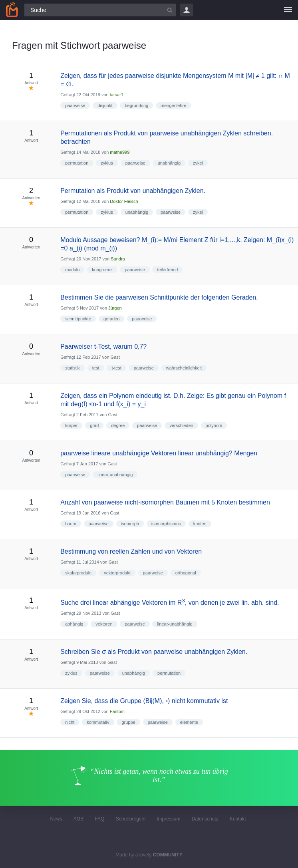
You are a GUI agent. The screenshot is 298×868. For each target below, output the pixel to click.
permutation (77, 163)
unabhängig (169, 163)
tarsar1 (117, 95)
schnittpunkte (78, 319)
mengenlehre (173, 105)
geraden (111, 319)
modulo (72, 270)
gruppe (128, 722)
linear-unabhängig (115, 475)
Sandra (118, 259)
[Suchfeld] (100, 10)
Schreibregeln (131, 819)
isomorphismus (166, 524)
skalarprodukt (78, 573)
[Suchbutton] (170, 10)
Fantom (117, 711)
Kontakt (238, 819)
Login (187, 10)
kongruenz (102, 270)
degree (118, 425)
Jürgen (115, 308)
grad (94, 425)
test (96, 368)
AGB (78, 819)
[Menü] (288, 10)
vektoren (104, 624)
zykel (198, 163)
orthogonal (186, 573)
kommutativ (98, 722)
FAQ (99, 819)
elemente (189, 722)
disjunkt (105, 105)
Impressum (168, 819)
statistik (73, 368)
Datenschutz (205, 819)
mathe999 (120, 152)
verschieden (181, 425)
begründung (136, 105)
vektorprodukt (117, 573)
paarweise (75, 105)
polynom (214, 425)
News (56, 819)
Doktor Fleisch (124, 201)
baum (71, 524)
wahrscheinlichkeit (184, 368)
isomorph (130, 524)
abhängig (74, 624)
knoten (200, 524)
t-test (116, 368)
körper (71, 425)
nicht (70, 722)
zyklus (107, 163)
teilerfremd (167, 270)
